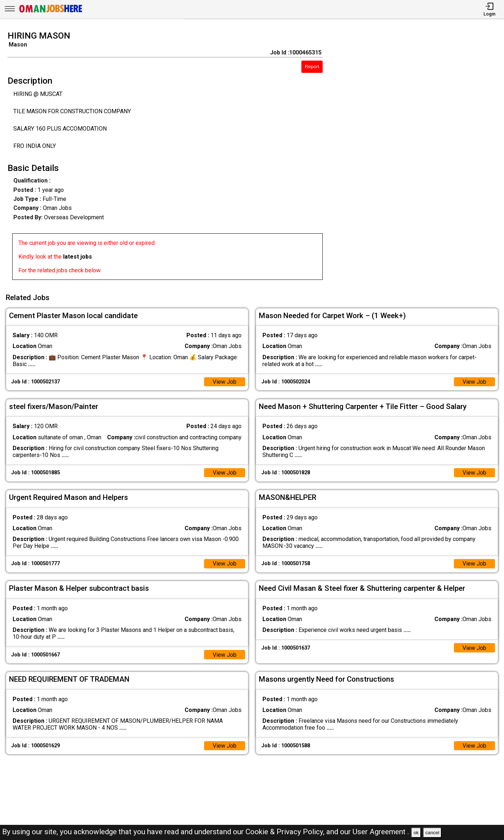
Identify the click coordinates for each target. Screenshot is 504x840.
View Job (225, 381)
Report (312, 67)
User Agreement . (381, 832)
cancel (432, 833)
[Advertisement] (420, 158)
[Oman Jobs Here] (51, 12)
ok (416, 833)
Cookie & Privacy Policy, (286, 832)
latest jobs (78, 257)
